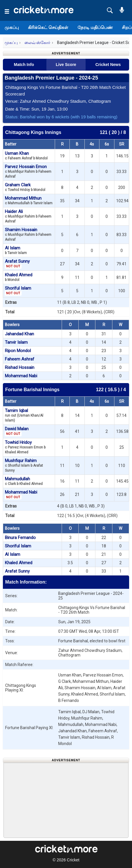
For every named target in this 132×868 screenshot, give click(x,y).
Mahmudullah (24, 481)
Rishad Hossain (20, 367)
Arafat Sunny (17, 264)
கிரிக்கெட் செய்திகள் (48, 27)
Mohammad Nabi (21, 376)
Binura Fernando (20, 538)
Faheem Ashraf (20, 359)
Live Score (66, 65)
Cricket (73, 860)
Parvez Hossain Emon (28, 171)
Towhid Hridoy (25, 447)
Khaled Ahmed (19, 277)
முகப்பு (12, 27)
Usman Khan (26, 156)
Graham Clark (25, 187)
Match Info (24, 65)
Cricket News (108, 65)
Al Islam (16, 250)
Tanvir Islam (16, 342)
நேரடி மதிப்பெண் (95, 27)
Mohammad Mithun (29, 200)
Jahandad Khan (19, 334)
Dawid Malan (17, 431)
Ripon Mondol (18, 351)
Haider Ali (28, 216)
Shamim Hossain (28, 234)
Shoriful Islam (18, 290)
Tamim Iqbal (24, 415)
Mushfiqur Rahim (24, 465)
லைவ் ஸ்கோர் (37, 43)
